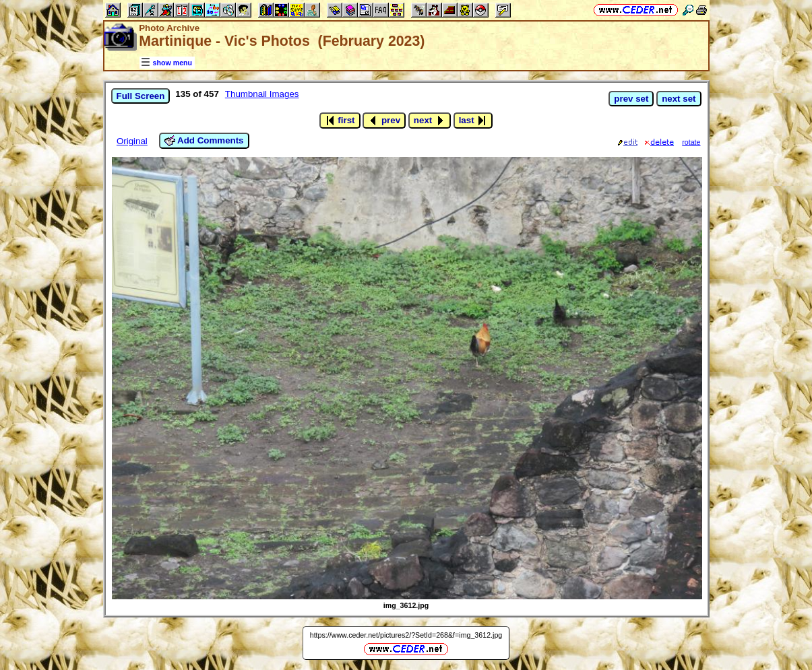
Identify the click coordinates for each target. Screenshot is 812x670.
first (340, 121)
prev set (631, 99)
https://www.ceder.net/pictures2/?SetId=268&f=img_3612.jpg (406, 635)
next (430, 121)
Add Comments (204, 141)
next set (679, 99)
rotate (691, 142)
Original (132, 141)
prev (384, 121)
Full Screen (141, 96)
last (473, 121)
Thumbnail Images (262, 94)
